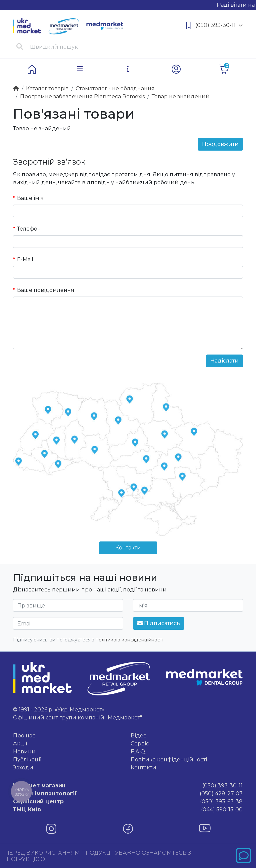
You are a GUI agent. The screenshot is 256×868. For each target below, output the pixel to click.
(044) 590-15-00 (128, 810)
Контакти (128, 548)
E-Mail (25, 259)
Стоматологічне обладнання (115, 88)
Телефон (29, 229)
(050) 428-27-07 (128, 794)
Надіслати (224, 361)
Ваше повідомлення (46, 290)
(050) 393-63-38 (128, 802)
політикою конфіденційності (129, 640)
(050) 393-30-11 (214, 25)
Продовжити (220, 144)
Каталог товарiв (47, 88)
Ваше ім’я (30, 198)
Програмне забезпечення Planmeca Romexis (82, 96)
